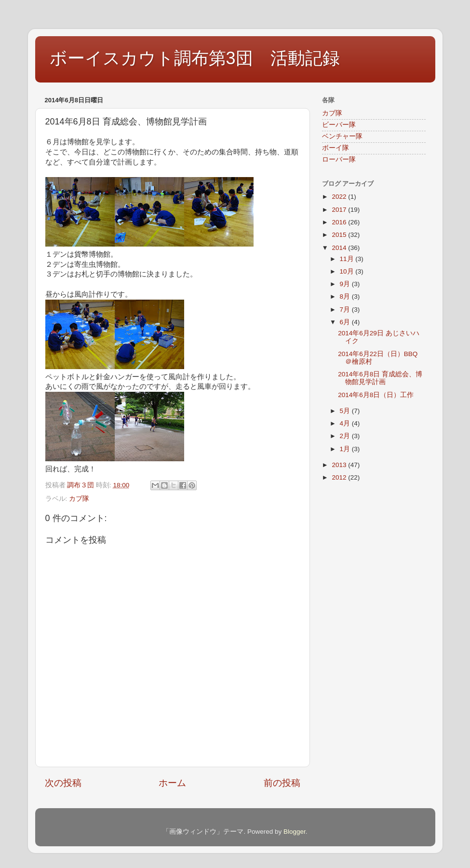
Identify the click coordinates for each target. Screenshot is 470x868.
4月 (346, 423)
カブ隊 (79, 499)
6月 (346, 322)
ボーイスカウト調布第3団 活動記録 (195, 58)
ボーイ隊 (336, 148)
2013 (340, 465)
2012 (340, 477)
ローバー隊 (339, 159)
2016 (340, 222)
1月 (346, 449)
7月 (346, 310)
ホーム (172, 783)
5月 (346, 411)
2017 (340, 210)
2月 (346, 436)
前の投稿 (282, 783)
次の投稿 (63, 783)
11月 (348, 259)
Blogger (295, 832)
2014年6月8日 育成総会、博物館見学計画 (380, 378)
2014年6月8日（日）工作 (376, 395)
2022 (340, 197)
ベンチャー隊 (342, 136)
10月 (348, 271)
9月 (346, 284)
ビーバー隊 (339, 125)
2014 (340, 248)
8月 (346, 296)
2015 (340, 235)
